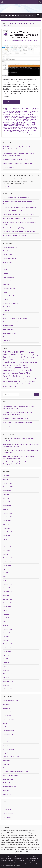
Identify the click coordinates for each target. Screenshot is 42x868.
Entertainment (8, 262)
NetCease (18, 124)
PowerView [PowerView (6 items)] (14, 379)
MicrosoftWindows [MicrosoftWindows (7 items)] (20, 371)
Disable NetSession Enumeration (19, 115)
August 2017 (7, 535)
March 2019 (7, 509)
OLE (8, 127)
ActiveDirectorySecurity (11, 247)
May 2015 (6, 618)
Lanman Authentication (18, 121)
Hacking (5, 273)
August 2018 (7, 521)
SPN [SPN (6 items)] (16, 381)
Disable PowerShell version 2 (29, 116)
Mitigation (6, 299)
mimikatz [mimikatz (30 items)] (30, 370)
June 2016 (6, 573)
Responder (27, 127)
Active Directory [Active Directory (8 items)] (29, 352)
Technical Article (8, 326)
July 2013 (6, 678)
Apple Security (8, 251)
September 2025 (8, 487)
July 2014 (6, 655)
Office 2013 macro (9, 126)
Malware (6, 292)
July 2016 (6, 569)
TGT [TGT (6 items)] (21, 381)
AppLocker (9, 108)
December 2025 (8, 476)
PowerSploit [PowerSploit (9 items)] (7, 379)
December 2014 (8, 636)
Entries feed (7, 809)
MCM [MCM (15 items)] (31, 368)
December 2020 (8, 494)
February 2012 (7, 689)
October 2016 (7, 558)
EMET (15, 119)
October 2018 (7, 517)
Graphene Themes (15, 866)
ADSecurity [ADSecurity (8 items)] (6, 360)
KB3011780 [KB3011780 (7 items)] (12, 365)
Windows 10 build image (11, 132)
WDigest (34, 130)
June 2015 (6, 614)
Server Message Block (30, 129)
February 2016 (7, 584)
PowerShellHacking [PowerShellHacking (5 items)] (23, 376)
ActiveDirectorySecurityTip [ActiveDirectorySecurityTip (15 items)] (15, 357)
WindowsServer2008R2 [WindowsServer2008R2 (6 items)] (9, 384)
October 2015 (7, 599)
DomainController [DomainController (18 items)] (11, 362)
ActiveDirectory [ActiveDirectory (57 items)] (13, 352)
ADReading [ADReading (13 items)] (31, 357)
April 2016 (6, 577)
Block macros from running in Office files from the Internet (21, 109)
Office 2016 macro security (24, 126)
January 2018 (7, 528)
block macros (17, 108)
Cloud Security (8, 255)
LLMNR (33, 121)
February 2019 (7, 513)
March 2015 (7, 625)
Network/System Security (11, 303)
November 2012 (8, 681)
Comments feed (8, 813)
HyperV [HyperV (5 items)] (31, 363)
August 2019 (7, 506)
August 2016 (7, 565)
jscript (28, 119)
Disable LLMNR (13, 115)
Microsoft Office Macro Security (13, 122)
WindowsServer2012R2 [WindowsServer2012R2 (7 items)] (10, 387)
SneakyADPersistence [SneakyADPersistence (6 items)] (9, 381)
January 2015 (7, 633)
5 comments (35, 135)
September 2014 (8, 648)
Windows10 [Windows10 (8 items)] (32, 381)
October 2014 (7, 644)
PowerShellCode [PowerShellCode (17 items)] (10, 376)
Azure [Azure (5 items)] (18, 360)
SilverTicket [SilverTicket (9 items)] (34, 379)
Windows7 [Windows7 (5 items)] (25, 381)
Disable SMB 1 (8, 118)
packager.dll (13, 127)
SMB (5, 130)
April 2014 (6, 666)
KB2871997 (35, 119)
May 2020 (6, 498)
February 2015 (7, 629)
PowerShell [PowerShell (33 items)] (25, 373)
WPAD (21, 132)
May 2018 (6, 524)
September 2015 (8, 603)
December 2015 (8, 592)
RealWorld (6, 311)
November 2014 (8, 640)
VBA (22, 130)
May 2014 (6, 663)
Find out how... (7, 187)
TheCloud (6, 337)
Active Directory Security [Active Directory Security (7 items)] (31, 355)
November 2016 (8, 554)
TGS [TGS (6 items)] (19, 381)
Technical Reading (9, 329)
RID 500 (34, 127)
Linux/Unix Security (9, 288)
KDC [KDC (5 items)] (17, 365)
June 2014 (6, 659)
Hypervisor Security (9, 281)
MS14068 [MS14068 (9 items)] (6, 374)
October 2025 (7, 483)
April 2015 (6, 621)
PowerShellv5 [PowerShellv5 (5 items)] (31, 376)
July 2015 (6, 610)
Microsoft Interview (9, 167)
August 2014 (7, 651)
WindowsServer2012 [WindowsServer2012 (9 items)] (23, 384)
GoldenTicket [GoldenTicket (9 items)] (24, 362)
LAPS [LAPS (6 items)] (23, 368)
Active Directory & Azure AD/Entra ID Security (17, 15)
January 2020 (7, 502)
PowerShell (7, 307)
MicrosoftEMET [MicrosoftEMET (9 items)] (8, 371)
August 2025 (7, 491)
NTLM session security (29, 124)
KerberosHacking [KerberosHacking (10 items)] (9, 368)
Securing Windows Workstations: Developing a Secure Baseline (24, 35)
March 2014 (7, 670)
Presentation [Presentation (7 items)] (21, 379)
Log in (5, 806)
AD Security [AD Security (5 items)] (13, 360)
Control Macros (23, 111)
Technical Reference (9, 42)
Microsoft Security (18, 40)
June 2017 (6, 539)
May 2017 (6, 543)
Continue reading (11, 102)
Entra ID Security (8, 266)
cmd (25, 110)
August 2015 (7, 607)
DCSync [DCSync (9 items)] (22, 360)
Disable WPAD (8, 119)
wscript (26, 132)
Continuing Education (10, 258)
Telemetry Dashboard (13, 130)
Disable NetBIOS (24, 115)
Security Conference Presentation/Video (16, 318)
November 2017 (8, 532)
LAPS (28, 121)
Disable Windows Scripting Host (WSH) (25, 118)
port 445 (20, 127)
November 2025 (8, 479)
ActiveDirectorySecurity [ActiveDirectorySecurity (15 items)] (13, 355)
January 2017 (7, 550)
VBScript (27, 130)
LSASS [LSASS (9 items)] (26, 368)
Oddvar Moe (7, 456)
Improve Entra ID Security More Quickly (15, 159)
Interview (6, 284)
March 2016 (7, 580)
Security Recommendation (30, 40)
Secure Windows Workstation (13, 129)
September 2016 (8, 562)
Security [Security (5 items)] (27, 379)
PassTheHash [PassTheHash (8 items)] (14, 374)
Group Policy (21, 119)
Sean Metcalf (8, 40)
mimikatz (11, 124)
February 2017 (7, 547)
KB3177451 (7, 121)
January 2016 (7, 588)
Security (6, 314)
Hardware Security (9, 277)
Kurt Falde (7, 462)
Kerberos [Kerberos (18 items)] (23, 365)
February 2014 (7, 674)
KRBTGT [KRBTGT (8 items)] (18, 368)
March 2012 (7, 685)
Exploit (5, 270)
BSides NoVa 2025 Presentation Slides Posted (17, 163)
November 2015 (8, 595)
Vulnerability (7, 341)
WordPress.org (8, 817)
